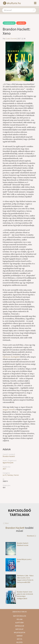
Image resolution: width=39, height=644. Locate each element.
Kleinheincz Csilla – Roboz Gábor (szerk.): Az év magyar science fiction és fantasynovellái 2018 (20, 579)
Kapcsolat (19, 629)
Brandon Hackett (9, 456)
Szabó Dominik (11, 39)
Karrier (20, 636)
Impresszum (19, 626)
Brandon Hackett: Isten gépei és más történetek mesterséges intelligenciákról (19, 595)
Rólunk (20, 619)
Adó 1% (19, 639)
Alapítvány (19, 623)
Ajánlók (21, 23)
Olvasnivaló (9, 23)
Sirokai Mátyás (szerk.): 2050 (19, 561)
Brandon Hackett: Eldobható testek (17, 544)
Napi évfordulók (20, 616)
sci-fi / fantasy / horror (11, 475)
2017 (4, 469)
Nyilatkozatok (20, 633)
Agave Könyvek (8, 463)
